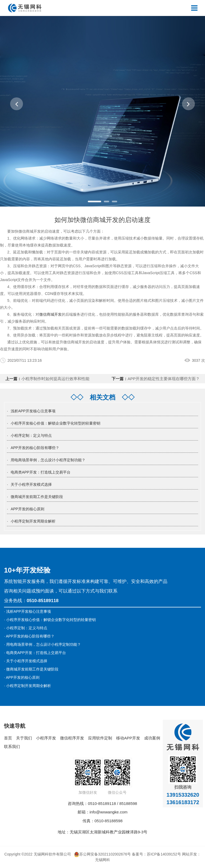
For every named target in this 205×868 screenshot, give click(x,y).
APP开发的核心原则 (27, 509)
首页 (8, 738)
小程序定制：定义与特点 (31, 435)
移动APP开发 (128, 738)
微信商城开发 (50, 314)
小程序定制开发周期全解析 (33, 521)
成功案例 (152, 738)
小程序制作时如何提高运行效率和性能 (55, 379)
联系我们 (12, 746)
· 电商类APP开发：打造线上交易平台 (35, 653)
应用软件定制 (100, 738)
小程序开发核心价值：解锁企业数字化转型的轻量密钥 (56, 423)
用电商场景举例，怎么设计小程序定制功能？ (48, 460)
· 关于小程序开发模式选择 (26, 661)
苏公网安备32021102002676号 (102, 854)
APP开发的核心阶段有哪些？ (35, 448)
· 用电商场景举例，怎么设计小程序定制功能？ (42, 644)
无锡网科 (102, 860)
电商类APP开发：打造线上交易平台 (41, 472)
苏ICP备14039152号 (164, 854)
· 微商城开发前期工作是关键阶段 (31, 669)
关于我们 (24, 738)
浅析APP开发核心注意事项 (33, 411)
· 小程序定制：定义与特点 (26, 628)
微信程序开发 (72, 738)
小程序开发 (46, 738)
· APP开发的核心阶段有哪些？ (29, 636)
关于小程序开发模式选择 (31, 484)
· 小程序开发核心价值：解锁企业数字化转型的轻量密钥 (50, 620)
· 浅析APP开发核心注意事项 (27, 611)
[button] (17, 104)
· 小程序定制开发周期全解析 (27, 686)
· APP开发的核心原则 (22, 677)
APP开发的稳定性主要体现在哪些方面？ (164, 379)
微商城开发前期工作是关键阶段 (37, 497)
